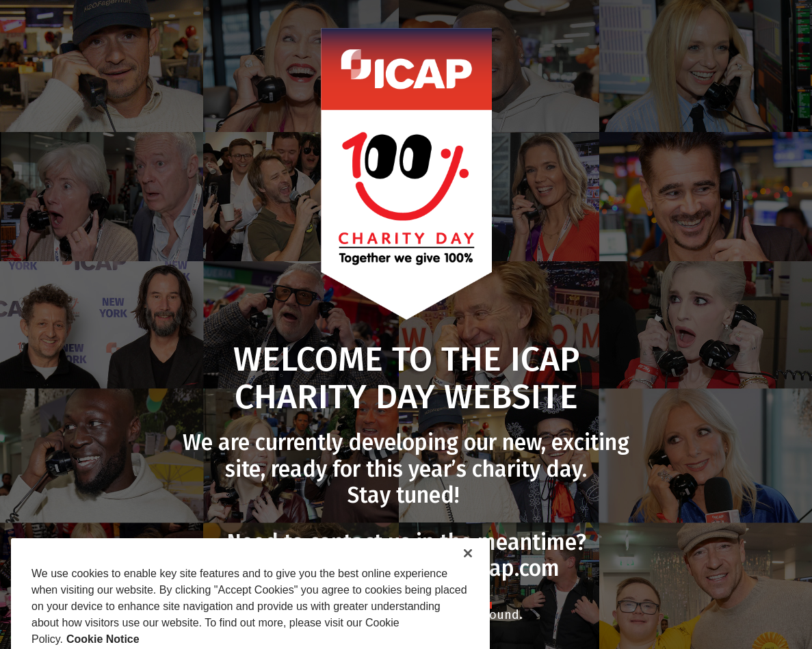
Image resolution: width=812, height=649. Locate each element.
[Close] (468, 577)
